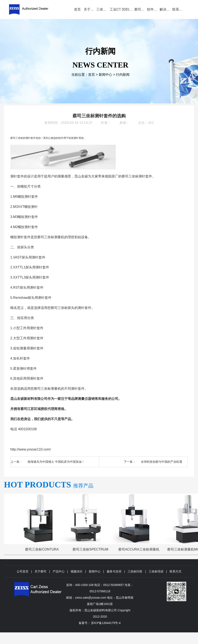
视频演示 (77, 571)
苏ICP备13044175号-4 (106, 623)
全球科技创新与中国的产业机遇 (162, 462)
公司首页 (23, 571)
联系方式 (175, 571)
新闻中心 (105, 75)
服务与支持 (114, 571)
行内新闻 (123, 75)
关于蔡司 (40, 571)
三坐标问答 (135, 571)
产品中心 (59, 571)
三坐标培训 (156, 571)
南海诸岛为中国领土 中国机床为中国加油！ (56, 462)
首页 (92, 75)
